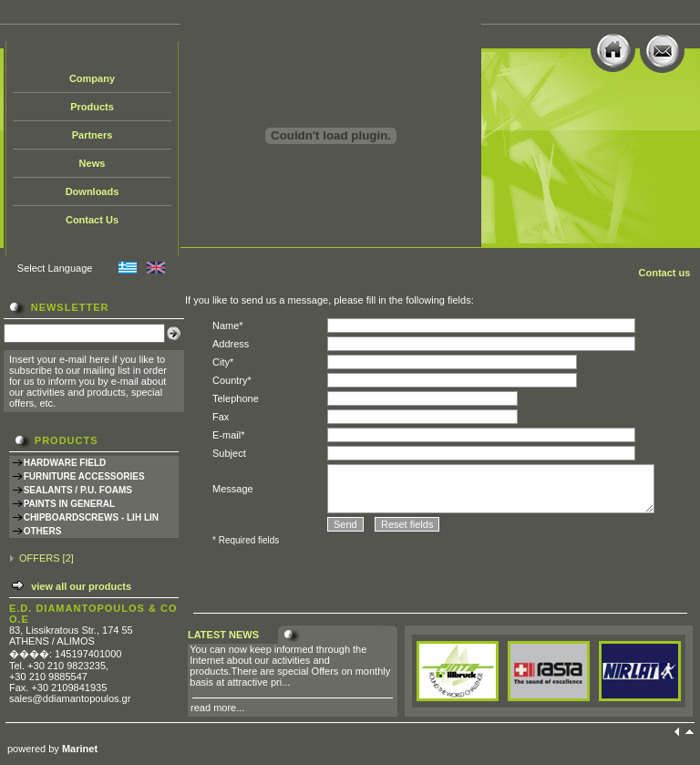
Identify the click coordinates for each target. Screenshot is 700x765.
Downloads (93, 191)
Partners (93, 135)
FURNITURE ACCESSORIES (84, 476)
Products (92, 107)
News (93, 163)
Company (92, 78)
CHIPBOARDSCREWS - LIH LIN (91, 517)
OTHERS (43, 531)
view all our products (81, 586)
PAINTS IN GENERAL (69, 504)
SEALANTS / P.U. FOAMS (78, 490)
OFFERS (40, 558)
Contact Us (92, 220)
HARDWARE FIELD (65, 463)
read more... (217, 708)
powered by (52, 749)
